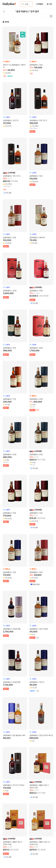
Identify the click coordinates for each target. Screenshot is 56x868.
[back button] (4, 12)
